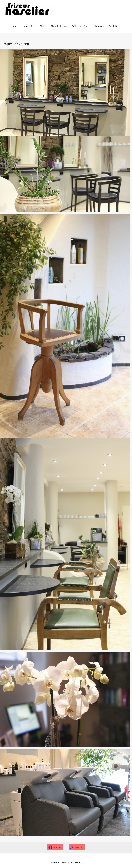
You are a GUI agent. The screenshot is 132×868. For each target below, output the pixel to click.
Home (14, 26)
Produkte (110, 26)
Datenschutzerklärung (72, 862)
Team (42, 26)
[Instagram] (77, 847)
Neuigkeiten (28, 26)
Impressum (55, 862)
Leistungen (95, 26)
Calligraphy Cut (77, 26)
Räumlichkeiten (57, 26)
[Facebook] (55, 847)
